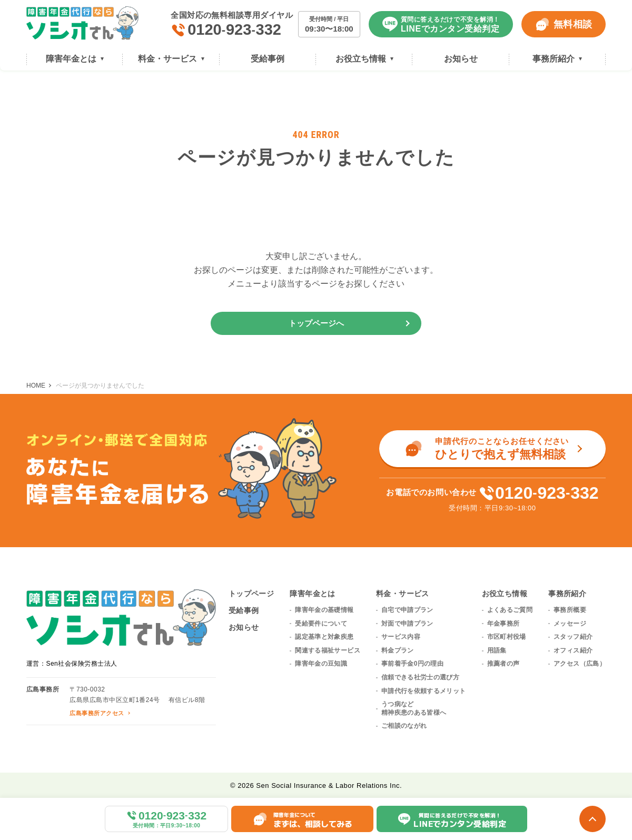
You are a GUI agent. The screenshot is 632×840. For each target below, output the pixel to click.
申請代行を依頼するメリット (424, 691)
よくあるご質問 (510, 610)
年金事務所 (503, 624)
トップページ (251, 594)
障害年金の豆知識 (321, 664)
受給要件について (321, 624)
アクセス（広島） (580, 664)
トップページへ (316, 323)
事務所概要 (570, 610)
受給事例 (244, 610)
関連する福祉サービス (328, 650)
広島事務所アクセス (97, 713)
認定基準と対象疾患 (324, 637)
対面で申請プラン (407, 624)
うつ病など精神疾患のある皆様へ (414, 708)
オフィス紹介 (573, 650)
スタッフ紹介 (573, 637)
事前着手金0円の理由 (412, 664)
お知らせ (244, 627)
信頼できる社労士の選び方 (420, 677)
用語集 (497, 650)
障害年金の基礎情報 (324, 610)
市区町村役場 (507, 637)
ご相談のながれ (404, 726)
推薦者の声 (503, 664)
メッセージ (570, 624)
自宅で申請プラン (407, 610)
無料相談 (564, 24)
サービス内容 (401, 637)
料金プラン (398, 650)
